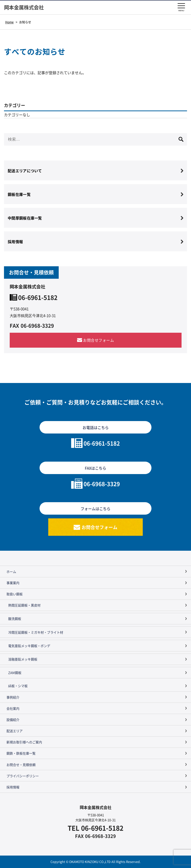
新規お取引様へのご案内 (24, 742)
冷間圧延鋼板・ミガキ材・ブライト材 (36, 632)
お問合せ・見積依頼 (21, 765)
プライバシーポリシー (23, 776)
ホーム (11, 571)
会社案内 (13, 708)
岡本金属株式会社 (24, 7)
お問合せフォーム (98, 340)
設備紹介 (13, 720)
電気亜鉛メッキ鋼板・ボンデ (29, 646)
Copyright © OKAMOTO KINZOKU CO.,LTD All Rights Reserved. (95, 862)
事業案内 (13, 583)
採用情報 (13, 787)
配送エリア (15, 731)
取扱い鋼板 (15, 594)
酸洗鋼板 (15, 619)
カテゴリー (15, 105)
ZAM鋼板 (15, 673)
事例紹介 (13, 697)
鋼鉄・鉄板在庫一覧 (21, 753)
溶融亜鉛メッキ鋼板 (23, 659)
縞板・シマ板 (18, 686)
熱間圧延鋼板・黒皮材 (24, 605)
